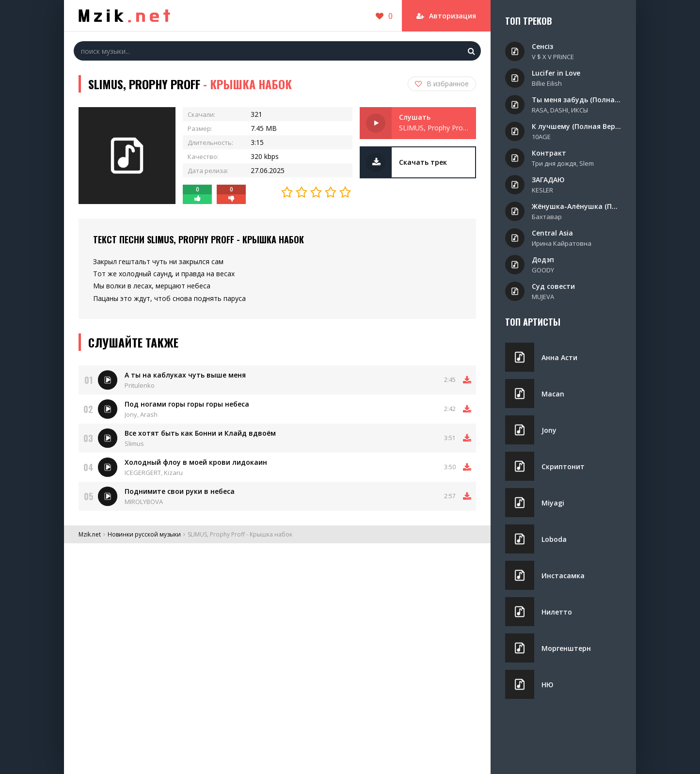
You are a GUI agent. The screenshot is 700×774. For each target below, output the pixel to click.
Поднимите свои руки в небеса (180, 491)
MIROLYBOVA (144, 502)
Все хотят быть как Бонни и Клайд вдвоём (200, 433)
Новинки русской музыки (144, 534)
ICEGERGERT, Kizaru (154, 473)
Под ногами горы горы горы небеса (187, 404)
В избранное (442, 84)
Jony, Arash (141, 414)
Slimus (134, 443)
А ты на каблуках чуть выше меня (185, 375)
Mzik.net (90, 534)
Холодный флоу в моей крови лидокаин (196, 462)
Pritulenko (140, 385)
